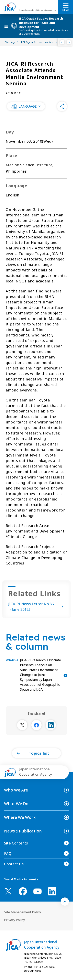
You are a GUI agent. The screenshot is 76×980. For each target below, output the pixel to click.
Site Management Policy (23, 912)
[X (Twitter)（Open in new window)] (8, 891)
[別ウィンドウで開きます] (22, 725)
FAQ (8, 853)
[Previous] (62, 42)
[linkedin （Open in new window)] (52, 891)
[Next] (69, 42)
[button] (26, 106)
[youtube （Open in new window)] (37, 891)
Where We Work (20, 817)
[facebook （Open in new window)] (23, 891)
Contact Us (14, 864)
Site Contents (16, 843)
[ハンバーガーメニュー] (66, 5)
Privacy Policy (14, 920)
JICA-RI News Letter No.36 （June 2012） (36, 607)
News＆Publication (23, 831)
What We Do (16, 804)
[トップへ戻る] (65, 902)
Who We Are (16, 790)
